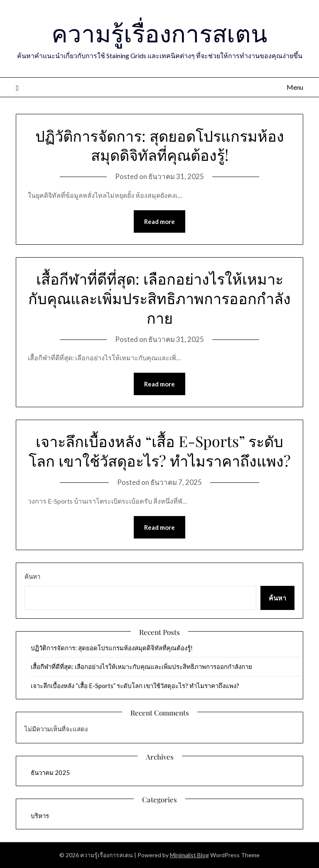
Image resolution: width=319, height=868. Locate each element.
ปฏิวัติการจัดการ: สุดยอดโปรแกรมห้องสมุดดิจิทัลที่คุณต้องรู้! (160, 145)
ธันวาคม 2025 (50, 772)
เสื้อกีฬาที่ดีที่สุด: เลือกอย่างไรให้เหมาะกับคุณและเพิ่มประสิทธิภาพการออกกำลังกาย (159, 298)
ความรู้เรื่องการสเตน (159, 32)
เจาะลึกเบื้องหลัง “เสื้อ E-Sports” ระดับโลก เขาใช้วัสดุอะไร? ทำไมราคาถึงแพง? (160, 451)
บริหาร (40, 816)
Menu (295, 87)
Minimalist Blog (189, 855)
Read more (159, 221)
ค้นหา (32, 576)
